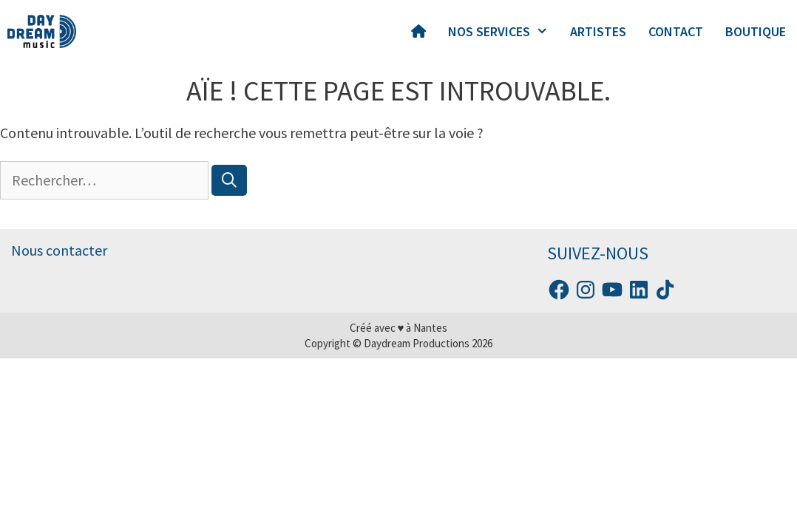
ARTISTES (598, 31)
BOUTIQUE (756, 31)
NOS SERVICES (503, 32)
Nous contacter (59, 250)
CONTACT (676, 31)
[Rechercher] (229, 180)
